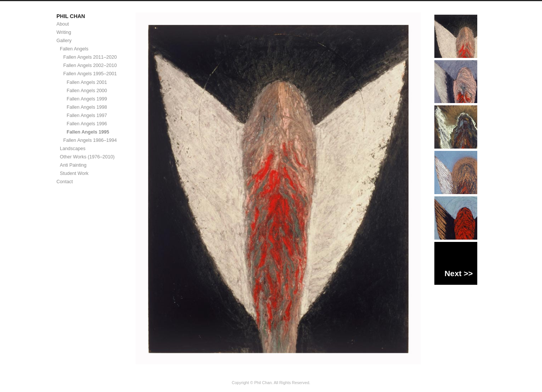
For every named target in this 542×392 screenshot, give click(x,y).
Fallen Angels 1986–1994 (90, 140)
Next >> (459, 273)
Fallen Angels (74, 49)
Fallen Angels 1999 (87, 99)
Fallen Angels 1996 (87, 124)
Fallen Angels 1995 (88, 132)
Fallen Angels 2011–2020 (90, 57)
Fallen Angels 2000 (87, 91)
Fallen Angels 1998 (87, 107)
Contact (65, 182)
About (63, 24)
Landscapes (73, 149)
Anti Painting (73, 165)
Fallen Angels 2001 (87, 82)
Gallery (64, 41)
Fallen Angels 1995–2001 (90, 74)
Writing (64, 32)
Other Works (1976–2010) (87, 157)
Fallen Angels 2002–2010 (90, 65)
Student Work (74, 173)
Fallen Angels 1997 (87, 115)
